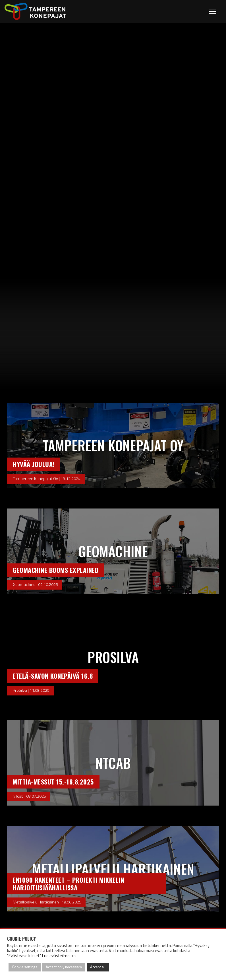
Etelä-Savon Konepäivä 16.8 (53, 676)
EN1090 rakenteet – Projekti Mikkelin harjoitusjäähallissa (68, 884)
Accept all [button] (98, 967)
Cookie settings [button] (25, 967)
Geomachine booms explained (56, 570)
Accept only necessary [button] (64, 967)
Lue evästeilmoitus (59, 956)
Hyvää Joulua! (34, 464)
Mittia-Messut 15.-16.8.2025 (53, 782)
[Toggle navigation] (213, 11)
